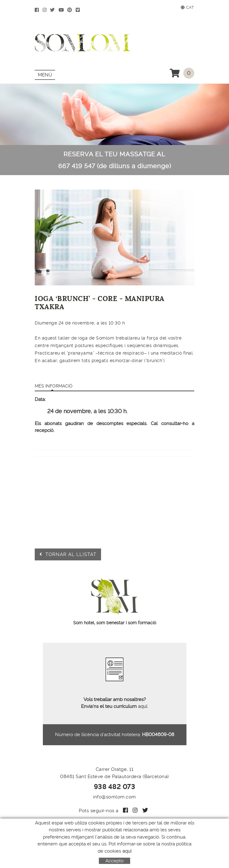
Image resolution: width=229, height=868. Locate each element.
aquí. (142, 706)
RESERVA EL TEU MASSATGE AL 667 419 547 (115, 160)
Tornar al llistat (68, 554)
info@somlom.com (114, 797)
